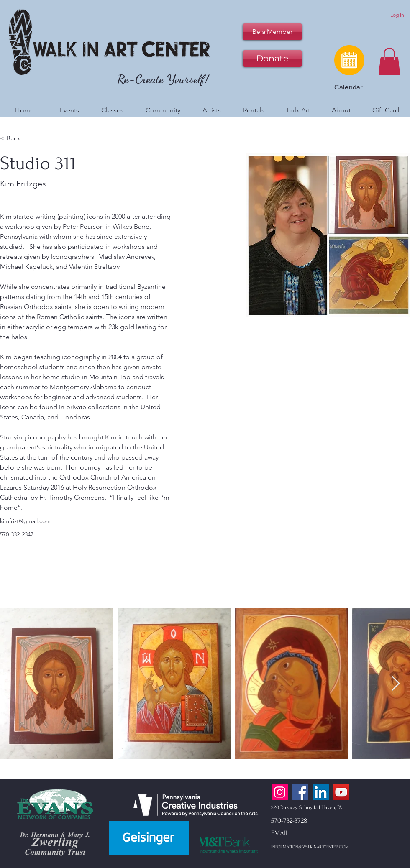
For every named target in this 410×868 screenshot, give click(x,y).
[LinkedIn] (321, 792)
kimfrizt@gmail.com (25, 521)
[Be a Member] (272, 32)
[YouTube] (341, 792)
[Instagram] (280, 792)
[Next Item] (396, 684)
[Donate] (272, 59)
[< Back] (17, 138)
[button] (389, 61)
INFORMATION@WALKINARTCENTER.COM (310, 847)
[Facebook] (300, 792)
